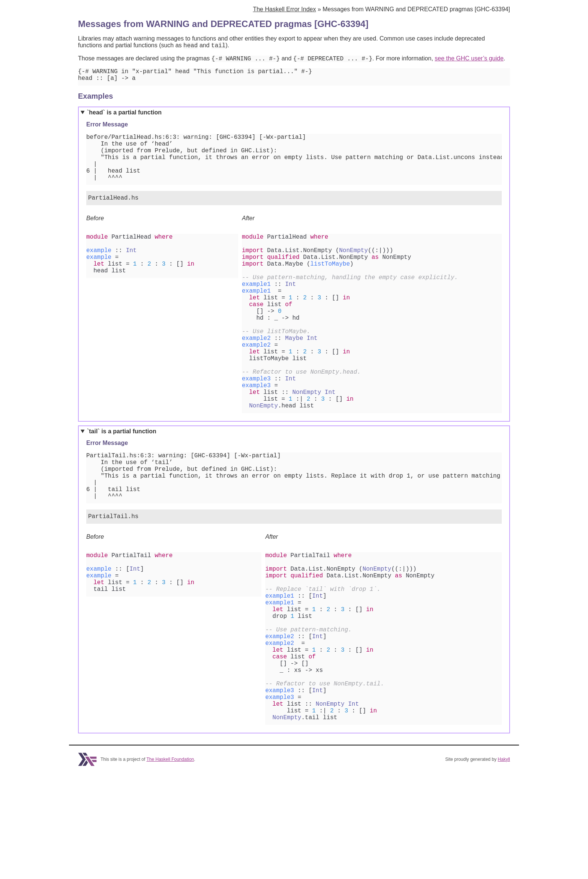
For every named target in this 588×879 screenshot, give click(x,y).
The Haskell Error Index (284, 9)
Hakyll (504, 865)
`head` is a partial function (124, 118)
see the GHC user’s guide (469, 61)
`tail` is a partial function (122, 488)
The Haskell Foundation (170, 865)
